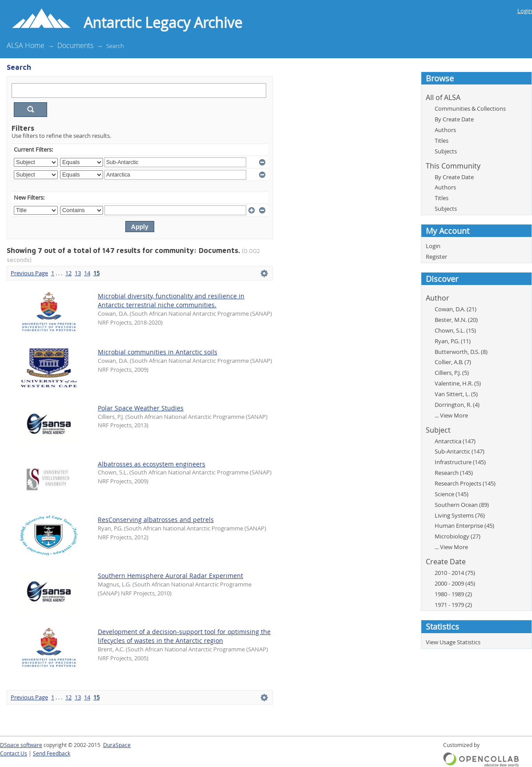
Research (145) (454, 473)
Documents (75, 45)
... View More (451, 415)
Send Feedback (52, 753)
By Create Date (454, 119)
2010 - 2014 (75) (455, 573)
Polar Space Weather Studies (141, 408)
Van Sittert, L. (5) (456, 394)
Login (525, 11)
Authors (445, 130)
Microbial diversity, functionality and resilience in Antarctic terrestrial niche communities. (171, 300)
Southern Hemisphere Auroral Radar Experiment (170, 576)
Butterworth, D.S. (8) (461, 352)
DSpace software (21, 745)
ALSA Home (26, 45)
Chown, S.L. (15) (455, 330)
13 (78, 273)
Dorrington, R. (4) (457, 405)
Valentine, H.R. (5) (458, 383)
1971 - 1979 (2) (453, 605)
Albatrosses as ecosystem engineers (152, 464)
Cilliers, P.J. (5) (452, 373)
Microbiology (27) (458, 536)
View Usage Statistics (453, 642)
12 (68, 273)
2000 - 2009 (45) (455, 583)
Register (436, 257)
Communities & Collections (470, 108)
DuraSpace (117, 745)
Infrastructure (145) (460, 462)
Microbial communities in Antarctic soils (158, 352)
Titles (442, 141)
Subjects (446, 151)
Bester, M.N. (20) (456, 320)
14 (87, 273)
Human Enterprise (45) (464, 526)
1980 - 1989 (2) (453, 594)
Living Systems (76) (460, 515)
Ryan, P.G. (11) (453, 341)
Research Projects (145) (465, 483)
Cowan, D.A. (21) (456, 309)
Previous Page (29, 273)
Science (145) (452, 494)
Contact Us (14, 753)
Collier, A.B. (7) (453, 362)
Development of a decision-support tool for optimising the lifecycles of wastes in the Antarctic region (184, 636)
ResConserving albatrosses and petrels (156, 520)
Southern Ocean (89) (462, 505)
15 (96, 273)
